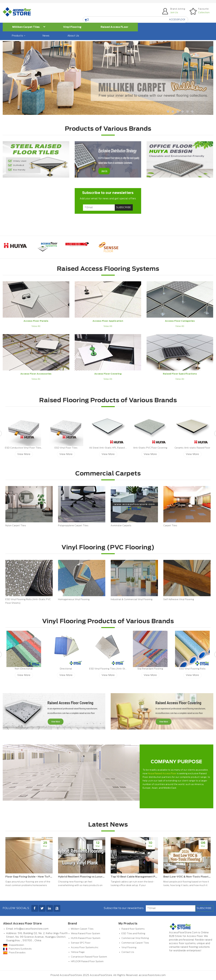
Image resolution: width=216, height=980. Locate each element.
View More (24, 454)
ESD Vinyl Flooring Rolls (192, 669)
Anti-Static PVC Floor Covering (150, 448)
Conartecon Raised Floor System (89, 957)
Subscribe (124, 207)
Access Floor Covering (108, 374)
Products (18, 36)
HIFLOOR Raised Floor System (87, 962)
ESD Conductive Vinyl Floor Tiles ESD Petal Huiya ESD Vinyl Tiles (41, 448)
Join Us (174, 13)
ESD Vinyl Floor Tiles (66, 448)
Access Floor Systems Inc (85, 948)
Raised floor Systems (133, 929)
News (46, 36)
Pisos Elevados (14, 953)
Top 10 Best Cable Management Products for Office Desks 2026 (153, 877)
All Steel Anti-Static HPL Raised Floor (110, 448)
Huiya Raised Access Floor (162, 774)
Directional (66, 669)
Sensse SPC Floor (81, 943)
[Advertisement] (41, 202)
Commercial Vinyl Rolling (135, 938)
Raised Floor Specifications (180, 374)
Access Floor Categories (180, 321)
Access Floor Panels (36, 321)
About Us (73, 36)
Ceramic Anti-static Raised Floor (192, 448)
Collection (204, 13)
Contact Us (128, 952)
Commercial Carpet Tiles (135, 943)
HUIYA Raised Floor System (86, 938)
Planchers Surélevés (17, 949)
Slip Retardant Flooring (150, 669)
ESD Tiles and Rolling (133, 934)
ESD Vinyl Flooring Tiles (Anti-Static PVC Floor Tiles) (119, 669)
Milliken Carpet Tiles (29, 27)
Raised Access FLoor (115, 27)
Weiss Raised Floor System (86, 934)
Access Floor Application (108, 321)
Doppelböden (14, 945)
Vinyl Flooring (72, 27)
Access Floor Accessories (36, 374)
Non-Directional (24, 669)
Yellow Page (78, 952)
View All (36, 326)
